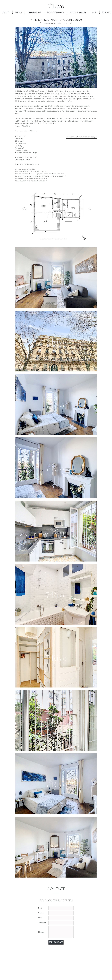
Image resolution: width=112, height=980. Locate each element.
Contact (106, 13)
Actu (94, 13)
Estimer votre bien (78, 13)
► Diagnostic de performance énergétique (82, 137)
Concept (6, 13)
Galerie (19, 13)
